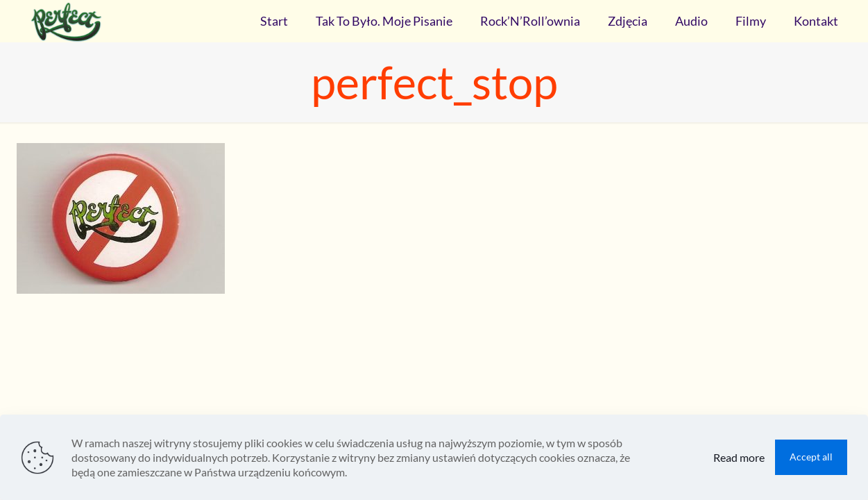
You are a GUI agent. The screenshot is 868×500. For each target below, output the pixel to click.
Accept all (811, 457)
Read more (739, 457)
